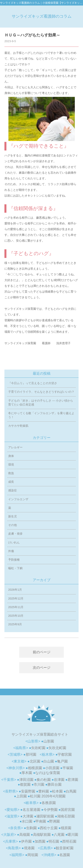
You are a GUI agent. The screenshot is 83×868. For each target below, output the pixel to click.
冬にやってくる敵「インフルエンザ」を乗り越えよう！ (41, 415)
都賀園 (25, 784)
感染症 (13, 490)
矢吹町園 (38, 748)
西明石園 (69, 841)
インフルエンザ (18, 499)
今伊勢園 (50, 810)
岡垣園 (33, 855)
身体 (11, 456)
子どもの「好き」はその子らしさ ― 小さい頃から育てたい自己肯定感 (41, 403)
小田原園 (52, 768)
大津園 (28, 816)
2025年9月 (15, 624)
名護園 (65, 855)
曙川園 (73, 835)
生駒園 (31, 828)
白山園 (49, 761)
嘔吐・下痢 (15, 568)
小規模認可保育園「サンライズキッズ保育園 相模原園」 (41, 713)
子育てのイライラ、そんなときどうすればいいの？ (41, 392)
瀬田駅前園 (45, 816)
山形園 (49, 741)
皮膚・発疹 (15, 534)
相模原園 (35, 768)
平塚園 (68, 768)
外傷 (11, 551)
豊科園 (44, 791)
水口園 (27, 821)
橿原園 (66, 828)
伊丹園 (26, 841)
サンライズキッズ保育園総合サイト (40, 734)
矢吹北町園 (57, 748)
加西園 (40, 841)
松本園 (57, 791)
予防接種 (14, 560)
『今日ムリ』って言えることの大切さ (33, 383)
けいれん (14, 542)
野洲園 (54, 821)
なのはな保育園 (48, 773)
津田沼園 (26, 780)
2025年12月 (16, 598)
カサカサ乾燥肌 (18, 426)
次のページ (42, 668)
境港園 (29, 848)
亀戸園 (62, 761)
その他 (13, 525)
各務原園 (49, 803)
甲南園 (41, 821)
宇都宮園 (65, 754)
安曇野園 (28, 791)
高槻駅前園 (42, 835)
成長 (11, 482)
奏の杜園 (44, 780)
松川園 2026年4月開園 (48, 796)
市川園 (39, 784)
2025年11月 (16, 607)
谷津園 (59, 780)
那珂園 (31, 754)
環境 (11, 465)
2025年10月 (16, 616)
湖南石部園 (66, 816)
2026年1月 (15, 590)
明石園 (54, 841)
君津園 (73, 780)
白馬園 (71, 791)
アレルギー (15, 447)
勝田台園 (54, 784)
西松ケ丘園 (49, 828)
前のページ (42, 652)
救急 (11, 473)
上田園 (21, 796)
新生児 (13, 516)
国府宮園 (68, 810)
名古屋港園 (31, 810)
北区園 (35, 761)
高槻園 (25, 835)
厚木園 (27, 773)
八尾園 (59, 835)
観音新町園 (65, 848)
